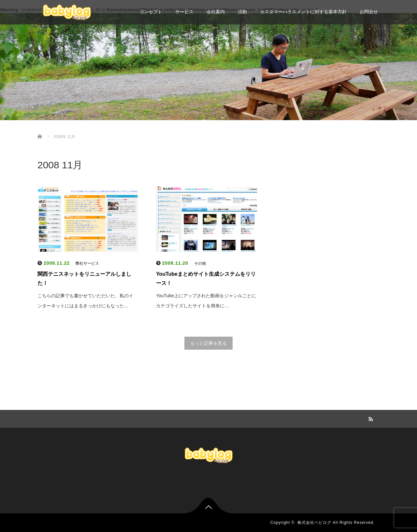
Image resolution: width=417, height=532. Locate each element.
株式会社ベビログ (314, 523)
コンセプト (151, 12)
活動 (242, 12)
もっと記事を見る (208, 343)
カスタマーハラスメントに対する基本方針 (303, 12)
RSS (370, 418)
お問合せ (369, 12)
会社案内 (216, 12)
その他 (200, 263)
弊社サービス (87, 263)
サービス (184, 12)
